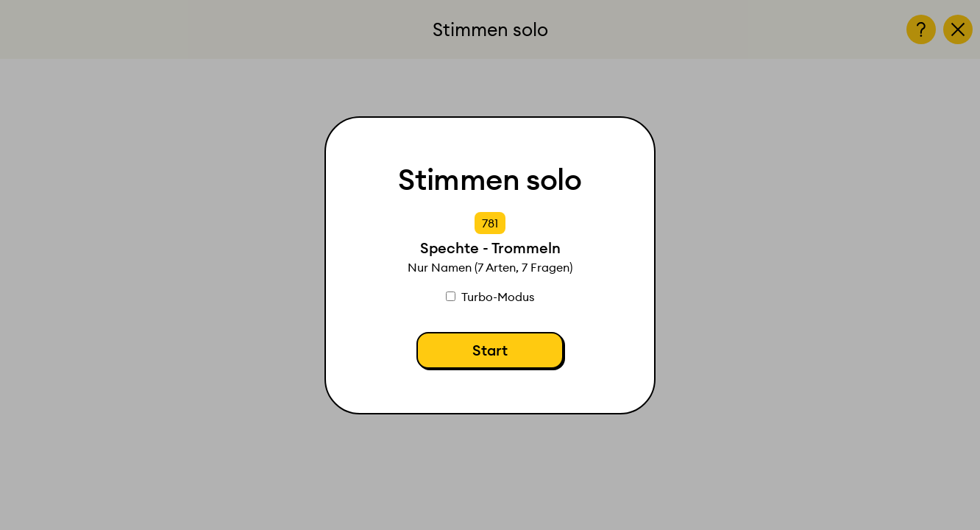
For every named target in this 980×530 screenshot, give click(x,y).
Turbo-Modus (490, 297)
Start (490, 350)
